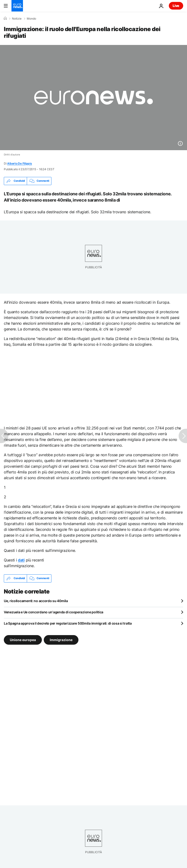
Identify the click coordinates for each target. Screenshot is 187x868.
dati (21, 560)
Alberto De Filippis (19, 163)
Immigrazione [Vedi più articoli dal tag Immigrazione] (61, 640)
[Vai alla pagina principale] (17, 6)
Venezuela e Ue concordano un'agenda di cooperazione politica (54, 612)
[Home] (5, 18)
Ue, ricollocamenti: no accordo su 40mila (36, 601)
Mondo (31, 19)
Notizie (17, 19)
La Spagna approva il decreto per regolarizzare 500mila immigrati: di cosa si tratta (68, 623)
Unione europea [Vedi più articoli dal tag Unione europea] (23, 640)
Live (176, 6)
